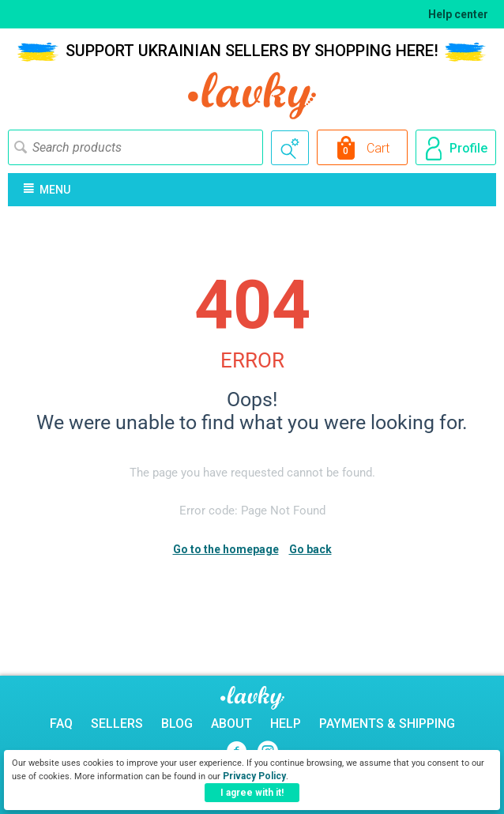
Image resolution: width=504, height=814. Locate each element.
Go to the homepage (226, 549)
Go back (310, 549)
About (231, 724)
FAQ (61, 724)
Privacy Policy (254, 776)
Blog (177, 724)
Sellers (117, 724)
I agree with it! (252, 793)
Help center (458, 14)
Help (286, 724)
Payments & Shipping (387, 724)
